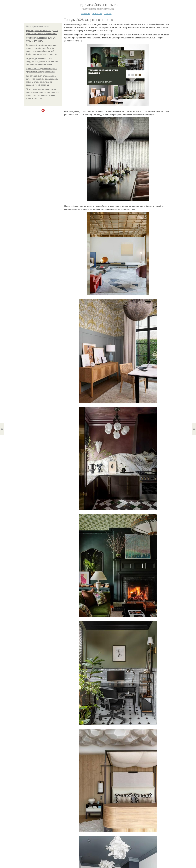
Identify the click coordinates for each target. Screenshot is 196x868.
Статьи (108, 13)
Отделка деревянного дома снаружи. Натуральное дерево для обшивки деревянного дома (42, 61)
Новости (97, 13)
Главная (86, 13)
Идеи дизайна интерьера (98, 5)
